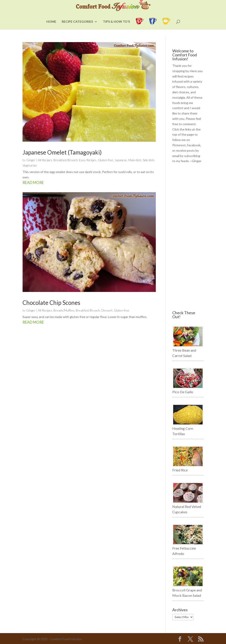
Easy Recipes (88, 160)
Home (51, 28)
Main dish (135, 160)
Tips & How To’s (116, 28)
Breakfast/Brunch (66, 160)
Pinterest (179, 145)
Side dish (148, 160)
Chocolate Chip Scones (51, 303)
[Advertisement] (188, 237)
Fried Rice (180, 470)
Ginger (31, 160)
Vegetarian (30, 165)
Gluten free (106, 160)
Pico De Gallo (183, 392)
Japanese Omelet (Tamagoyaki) (62, 152)
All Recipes (45, 160)
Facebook (194, 145)
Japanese (121, 160)
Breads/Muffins (64, 310)
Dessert (107, 310)
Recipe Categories (77, 28)
